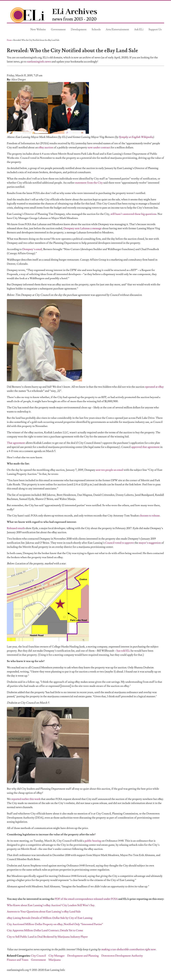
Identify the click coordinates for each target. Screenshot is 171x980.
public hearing (93, 841)
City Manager (57, 956)
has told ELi (123, 651)
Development (79, 29)
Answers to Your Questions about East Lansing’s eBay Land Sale (44, 912)
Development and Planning (83, 956)
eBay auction (46, 147)
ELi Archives (75, 12)
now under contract (99, 147)
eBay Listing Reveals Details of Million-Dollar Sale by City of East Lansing (50, 918)
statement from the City (89, 183)
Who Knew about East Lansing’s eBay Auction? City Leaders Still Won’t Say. (51, 905)
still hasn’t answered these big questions (133, 214)
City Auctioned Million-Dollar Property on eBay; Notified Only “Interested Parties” (55, 924)
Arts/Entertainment (117, 29)
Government (58, 29)
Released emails (16, 528)
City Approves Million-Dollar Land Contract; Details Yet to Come (45, 930)
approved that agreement (145, 447)
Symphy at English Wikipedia (136, 137)
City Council (38, 956)
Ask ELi (139, 29)
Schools (96, 29)
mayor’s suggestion (150, 543)
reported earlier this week (26, 799)
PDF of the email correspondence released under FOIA (86, 899)
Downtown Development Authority (122, 956)
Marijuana (55, 960)
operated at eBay (154, 387)
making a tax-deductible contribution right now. (129, 949)
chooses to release (150, 516)
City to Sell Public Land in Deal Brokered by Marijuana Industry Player (47, 937)
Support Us (155, 29)
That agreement (16, 443)
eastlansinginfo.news (39, 62)
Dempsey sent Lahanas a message (83, 228)
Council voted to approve (119, 543)
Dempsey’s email (32, 249)
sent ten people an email (110, 470)
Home (9, 40)
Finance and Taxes (18, 960)
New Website (38, 29)
